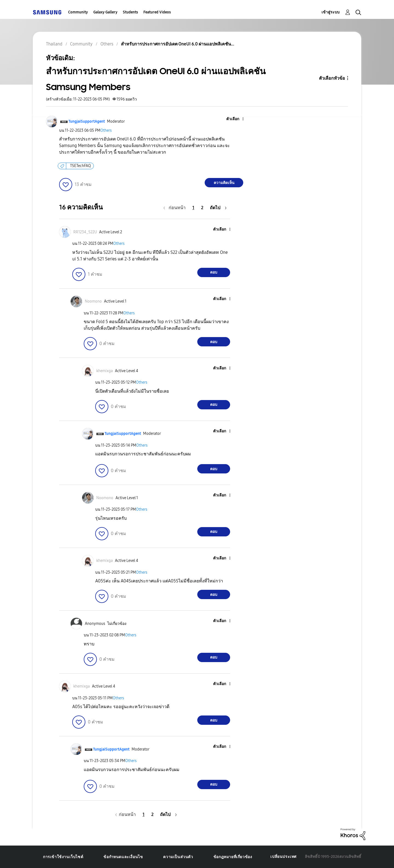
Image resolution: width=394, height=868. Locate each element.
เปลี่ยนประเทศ (283, 857)
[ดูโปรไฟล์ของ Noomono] (93, 301)
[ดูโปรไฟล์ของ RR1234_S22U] (85, 232)
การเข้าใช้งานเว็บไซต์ (63, 857)
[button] (234, 119)
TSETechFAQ (80, 166)
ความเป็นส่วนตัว (178, 857)
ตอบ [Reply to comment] (214, 272)
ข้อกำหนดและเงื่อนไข (123, 857)
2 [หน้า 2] (202, 208)
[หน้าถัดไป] (218, 208)
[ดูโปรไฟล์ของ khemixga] (105, 371)
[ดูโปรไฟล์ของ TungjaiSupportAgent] (87, 121)
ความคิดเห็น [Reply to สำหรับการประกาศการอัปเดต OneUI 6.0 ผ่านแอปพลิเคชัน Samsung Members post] (224, 183)
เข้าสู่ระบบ (331, 12)
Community (78, 12)
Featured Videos (157, 12)
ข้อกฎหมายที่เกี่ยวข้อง (233, 857)
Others (106, 130)
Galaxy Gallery (105, 12)
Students (130, 12)
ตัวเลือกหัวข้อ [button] (332, 78)
